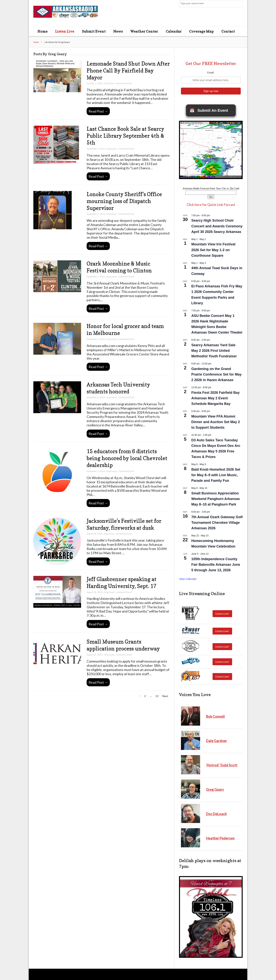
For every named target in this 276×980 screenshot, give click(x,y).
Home (42, 31)
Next (165, 696)
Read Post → (98, 111)
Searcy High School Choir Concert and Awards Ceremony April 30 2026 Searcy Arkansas (217, 226)
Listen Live (65, 31)
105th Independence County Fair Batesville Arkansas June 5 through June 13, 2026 (216, 565)
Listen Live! (222, 614)
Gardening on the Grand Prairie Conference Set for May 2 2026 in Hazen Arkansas (216, 374)
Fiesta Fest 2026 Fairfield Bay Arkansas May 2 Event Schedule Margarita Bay (215, 398)
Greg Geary (109, 83)
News (118, 31)
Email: (211, 72)
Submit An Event (209, 110)
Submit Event (94, 31)
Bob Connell (215, 716)
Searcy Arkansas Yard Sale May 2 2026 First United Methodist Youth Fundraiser (214, 351)
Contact (228, 31)
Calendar (174, 31)
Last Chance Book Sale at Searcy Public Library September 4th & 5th (125, 136)
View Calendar (188, 579)
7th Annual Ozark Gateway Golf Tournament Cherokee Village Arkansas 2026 (217, 523)
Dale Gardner (216, 741)
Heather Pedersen (220, 838)
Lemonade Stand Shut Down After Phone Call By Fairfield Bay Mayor (128, 71)
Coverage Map (201, 31)
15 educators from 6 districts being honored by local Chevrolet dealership (127, 458)
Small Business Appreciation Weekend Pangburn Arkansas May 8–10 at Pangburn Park (216, 499)
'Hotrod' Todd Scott (222, 765)
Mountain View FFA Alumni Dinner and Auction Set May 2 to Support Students (216, 422)
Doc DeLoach (216, 814)
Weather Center (144, 31)
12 (158, 696)
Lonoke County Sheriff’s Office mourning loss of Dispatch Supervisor (124, 201)
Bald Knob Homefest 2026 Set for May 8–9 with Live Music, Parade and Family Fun (216, 475)
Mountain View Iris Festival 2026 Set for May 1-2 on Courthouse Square (213, 250)
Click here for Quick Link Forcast (211, 205)
